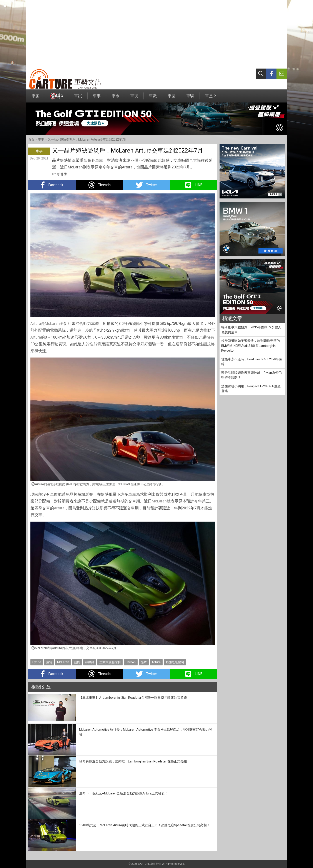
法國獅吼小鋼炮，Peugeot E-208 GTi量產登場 (251, 389)
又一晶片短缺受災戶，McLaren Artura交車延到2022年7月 (87, 139)
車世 (171, 98)
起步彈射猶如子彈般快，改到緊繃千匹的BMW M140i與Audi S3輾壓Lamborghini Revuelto (251, 346)
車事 (97, 98)
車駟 (190, 98)
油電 (49, 662)
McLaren (52, 323)
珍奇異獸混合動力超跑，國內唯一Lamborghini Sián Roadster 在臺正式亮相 (133, 761)
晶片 (144, 662)
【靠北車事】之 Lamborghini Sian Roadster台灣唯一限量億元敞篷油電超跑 (133, 698)
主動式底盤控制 (110, 662)
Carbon (131, 662)
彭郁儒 (62, 174)
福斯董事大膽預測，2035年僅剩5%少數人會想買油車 (251, 330)
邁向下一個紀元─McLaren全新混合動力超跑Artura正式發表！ (124, 793)
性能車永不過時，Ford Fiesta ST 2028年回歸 (252, 362)
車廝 (35, 98)
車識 (153, 98)
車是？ (211, 98)
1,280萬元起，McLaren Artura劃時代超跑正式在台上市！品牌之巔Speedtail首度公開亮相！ (145, 825)
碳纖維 (90, 662)
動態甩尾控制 (175, 662)
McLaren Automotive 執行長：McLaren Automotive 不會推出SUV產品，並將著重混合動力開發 (146, 732)
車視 (134, 98)
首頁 (31, 139)
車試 (78, 98)
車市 (115, 98)
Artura (36, 323)
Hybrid (37, 662)
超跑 (77, 662)
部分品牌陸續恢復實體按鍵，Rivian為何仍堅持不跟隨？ (251, 375)
